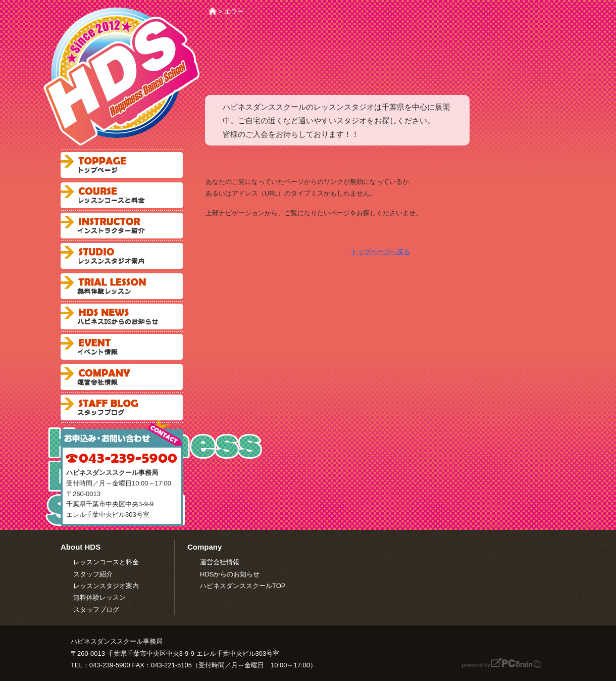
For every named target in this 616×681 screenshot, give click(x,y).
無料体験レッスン (122, 286)
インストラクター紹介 (122, 226)
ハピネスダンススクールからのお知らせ (122, 317)
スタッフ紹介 (93, 574)
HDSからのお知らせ (230, 574)
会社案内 (122, 377)
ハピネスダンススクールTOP (243, 586)
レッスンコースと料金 (122, 195)
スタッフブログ (122, 407)
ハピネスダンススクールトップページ (122, 165)
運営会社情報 (220, 562)
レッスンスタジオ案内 (122, 256)
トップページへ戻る (380, 252)
